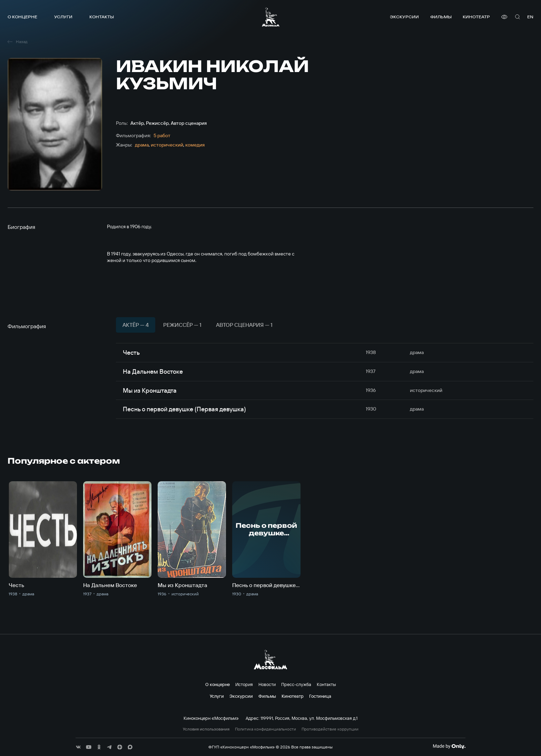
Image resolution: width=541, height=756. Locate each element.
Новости (267, 684)
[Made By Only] (449, 746)
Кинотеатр (476, 17)
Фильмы (441, 17)
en (530, 17)
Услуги (63, 17)
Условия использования (206, 729)
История (244, 684)
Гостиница (320, 696)
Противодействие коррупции (330, 729)
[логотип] (271, 17)
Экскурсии (404, 17)
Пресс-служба (296, 684)
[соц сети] (78, 747)
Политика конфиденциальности (265, 729)
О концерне (22, 17)
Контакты (102, 17)
